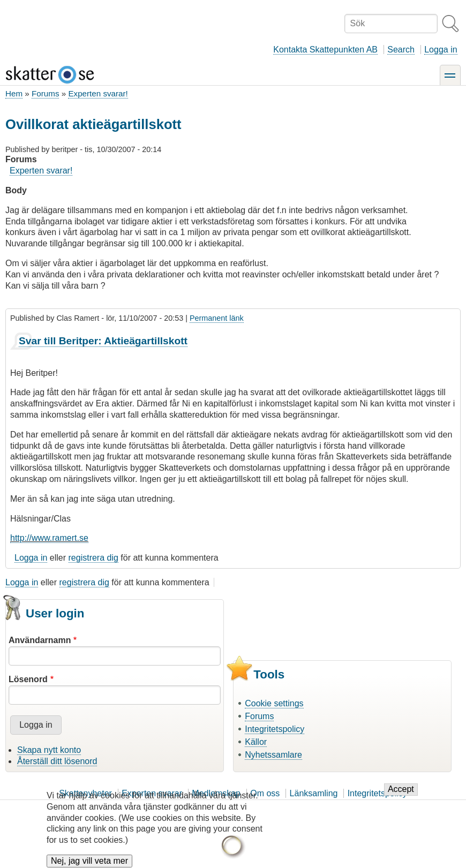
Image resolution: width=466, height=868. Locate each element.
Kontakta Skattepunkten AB (325, 50)
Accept (401, 796)
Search (401, 50)
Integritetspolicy (275, 729)
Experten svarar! (98, 93)
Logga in (441, 50)
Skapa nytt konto (49, 750)
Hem (14, 93)
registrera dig (93, 558)
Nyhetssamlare (273, 755)
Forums (45, 93)
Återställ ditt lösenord (57, 761)
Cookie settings (274, 703)
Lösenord (28, 679)
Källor (256, 742)
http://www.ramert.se (49, 538)
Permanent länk (217, 318)
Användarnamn (40, 640)
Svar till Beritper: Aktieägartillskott (103, 341)
